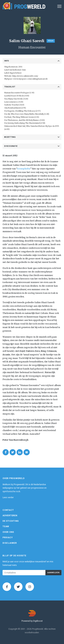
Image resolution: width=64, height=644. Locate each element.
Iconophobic (24, 169)
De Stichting (11, 521)
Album (51, 41)
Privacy (8, 538)
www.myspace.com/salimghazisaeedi (30, 79)
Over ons (8, 532)
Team (6, 526)
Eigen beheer (16, 73)
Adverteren (10, 516)
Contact (8, 510)
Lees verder (8, 497)
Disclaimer (10, 543)
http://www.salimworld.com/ (25, 76)
